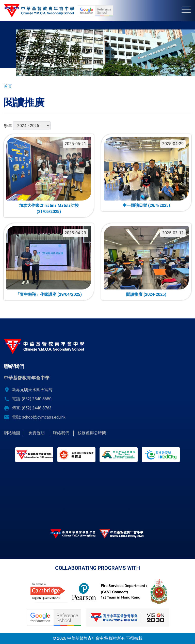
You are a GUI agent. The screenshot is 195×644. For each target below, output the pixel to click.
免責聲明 (37, 433)
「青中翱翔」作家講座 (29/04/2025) (49, 294)
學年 (8, 126)
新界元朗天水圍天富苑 (32, 390)
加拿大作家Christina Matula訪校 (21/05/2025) (49, 209)
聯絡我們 (61, 433)
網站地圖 (12, 433)
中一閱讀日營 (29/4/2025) (146, 205)
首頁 (8, 86)
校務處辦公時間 (92, 433)
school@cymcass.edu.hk (44, 417)
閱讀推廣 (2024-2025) (146, 294)
